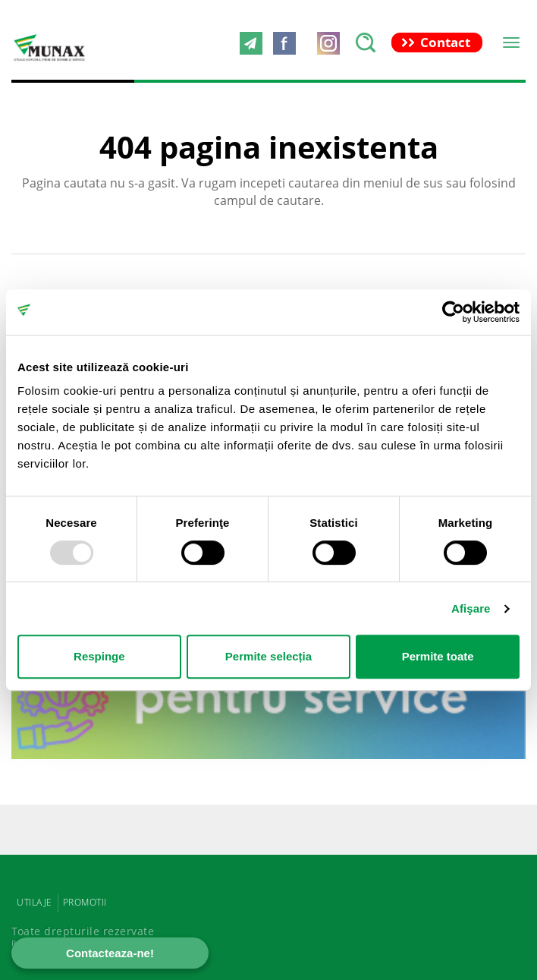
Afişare (471, 608)
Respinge (99, 656)
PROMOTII (85, 902)
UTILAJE (35, 902)
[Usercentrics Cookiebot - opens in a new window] (453, 312)
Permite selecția (268, 656)
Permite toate (438, 656)
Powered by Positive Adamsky (91, 943)
